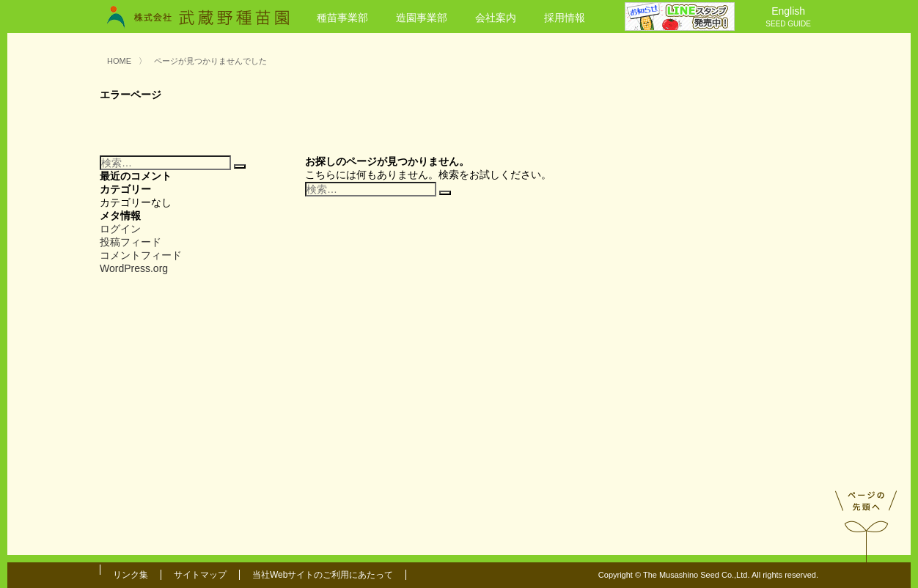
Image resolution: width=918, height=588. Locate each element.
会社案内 (496, 18)
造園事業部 (422, 18)
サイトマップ (200, 575)
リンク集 (131, 575)
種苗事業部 (342, 18)
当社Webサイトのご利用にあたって (323, 575)
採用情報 (565, 18)
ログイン (120, 229)
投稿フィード (131, 242)
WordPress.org (134, 268)
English (788, 18)
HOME (119, 61)
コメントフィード (141, 255)
